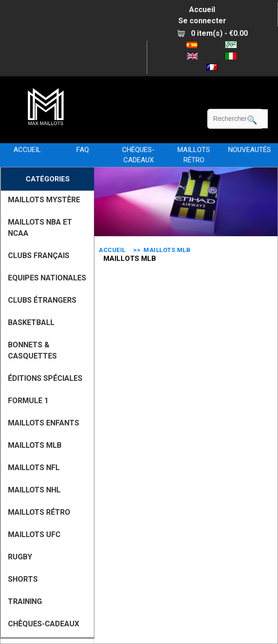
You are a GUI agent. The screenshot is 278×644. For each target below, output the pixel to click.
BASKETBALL (31, 322)
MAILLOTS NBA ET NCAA (40, 228)
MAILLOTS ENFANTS (44, 423)
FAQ (83, 150)
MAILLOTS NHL (34, 490)
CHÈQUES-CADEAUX (138, 155)
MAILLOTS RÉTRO (194, 155)
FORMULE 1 (28, 401)
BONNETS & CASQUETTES (32, 350)
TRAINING (25, 601)
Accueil (202, 10)
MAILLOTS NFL (34, 468)
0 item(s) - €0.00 (213, 33)
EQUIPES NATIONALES (47, 278)
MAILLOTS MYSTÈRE (44, 200)
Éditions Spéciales (45, 378)
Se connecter (202, 21)
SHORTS (23, 579)
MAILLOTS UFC (34, 534)
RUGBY (20, 557)
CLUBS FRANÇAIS (39, 256)
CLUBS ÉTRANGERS (42, 300)
